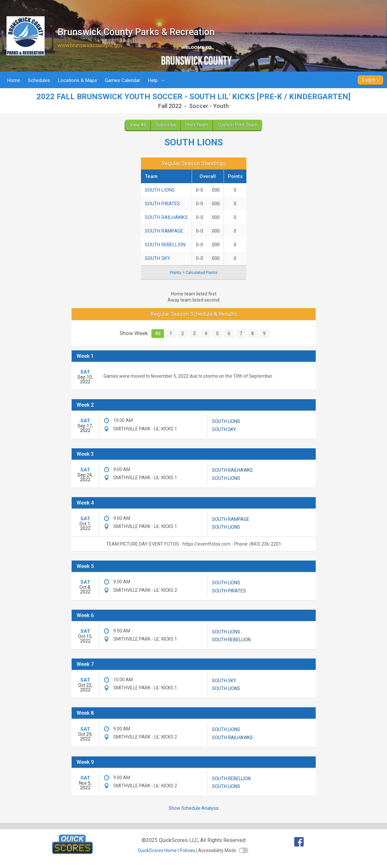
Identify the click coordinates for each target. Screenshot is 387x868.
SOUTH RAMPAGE (164, 231)
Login (369, 80)
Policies (187, 850)
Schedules (39, 80)
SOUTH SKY (158, 258)
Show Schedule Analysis (194, 808)
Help (157, 80)
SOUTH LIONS (160, 190)
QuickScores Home (157, 850)
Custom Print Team (237, 125)
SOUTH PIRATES (162, 204)
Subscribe (166, 125)
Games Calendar (123, 80)
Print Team (197, 125)
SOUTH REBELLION (165, 245)
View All (138, 125)
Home (14, 80)
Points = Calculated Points (194, 273)
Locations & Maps (77, 80)
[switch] (243, 850)
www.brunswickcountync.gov (90, 45)
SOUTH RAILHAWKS (166, 217)
